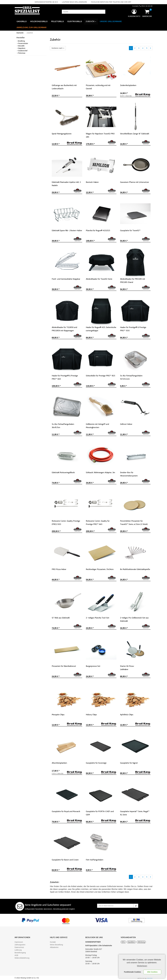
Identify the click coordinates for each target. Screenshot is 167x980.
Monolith (21, 46)
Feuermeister (23, 43)
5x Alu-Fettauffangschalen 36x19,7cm (63, 426)
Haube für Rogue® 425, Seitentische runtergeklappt (101, 329)
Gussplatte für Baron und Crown (65, 860)
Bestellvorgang (20, 953)
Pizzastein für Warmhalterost (64, 666)
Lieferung (18, 950)
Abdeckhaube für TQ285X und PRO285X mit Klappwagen (64, 329)
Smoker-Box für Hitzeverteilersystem (129, 474)
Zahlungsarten (20, 945)
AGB (16, 955)
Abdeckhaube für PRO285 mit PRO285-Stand (133, 281)
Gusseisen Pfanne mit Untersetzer (135, 182)
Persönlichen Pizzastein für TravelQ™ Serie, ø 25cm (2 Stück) (134, 523)
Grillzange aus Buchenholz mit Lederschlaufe (64, 87)
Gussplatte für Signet (129, 763)
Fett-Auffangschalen (95, 860)
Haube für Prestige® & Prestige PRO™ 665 (65, 377)
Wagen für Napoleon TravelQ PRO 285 (100, 135)
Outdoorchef (23, 51)
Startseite (20, 33)
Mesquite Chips (58, 715)
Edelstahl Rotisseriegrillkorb (63, 472)
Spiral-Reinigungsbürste (62, 134)
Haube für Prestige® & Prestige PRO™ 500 (133, 329)
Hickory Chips (91, 715)
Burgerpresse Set (93, 666)
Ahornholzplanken (59, 763)
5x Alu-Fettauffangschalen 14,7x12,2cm (131, 377)
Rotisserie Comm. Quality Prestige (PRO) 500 (66, 523)
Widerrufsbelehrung (22, 958)
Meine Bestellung (56, 945)
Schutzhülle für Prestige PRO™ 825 (100, 376)
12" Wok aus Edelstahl (61, 618)
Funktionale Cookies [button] (133, 972)
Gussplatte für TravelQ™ (130, 230)
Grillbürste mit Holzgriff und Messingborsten (97, 426)
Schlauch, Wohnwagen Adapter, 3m (100, 472)
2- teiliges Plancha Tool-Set (98, 618)
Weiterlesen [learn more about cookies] (142, 966)
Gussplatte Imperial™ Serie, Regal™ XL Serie (135, 813)
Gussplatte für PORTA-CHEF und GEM (100, 813)
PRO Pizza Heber (59, 569)
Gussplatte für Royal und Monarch (66, 811)
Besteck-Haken (92, 182)
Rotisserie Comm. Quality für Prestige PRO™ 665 (98, 523)
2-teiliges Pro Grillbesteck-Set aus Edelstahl (134, 619)
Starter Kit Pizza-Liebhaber (129, 668)
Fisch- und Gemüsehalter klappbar (66, 279)
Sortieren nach (58, 48)
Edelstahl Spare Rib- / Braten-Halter (67, 230)
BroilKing (21, 41)
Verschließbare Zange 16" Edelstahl (135, 134)
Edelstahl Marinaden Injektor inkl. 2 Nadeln (66, 184)
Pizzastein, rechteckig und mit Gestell (98, 87)
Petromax (22, 53)
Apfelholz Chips (127, 715)
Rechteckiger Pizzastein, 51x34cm (100, 569)
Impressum (19, 942)
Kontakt (135, 6)
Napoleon (22, 48)
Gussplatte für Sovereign (96, 763)
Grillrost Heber (126, 424)
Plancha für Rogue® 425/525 (98, 230)
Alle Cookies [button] (152, 972)
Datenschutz (19, 947)
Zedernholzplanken (128, 85)
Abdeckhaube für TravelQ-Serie (99, 279)
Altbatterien (54, 947)
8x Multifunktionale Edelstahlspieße (135, 569)
